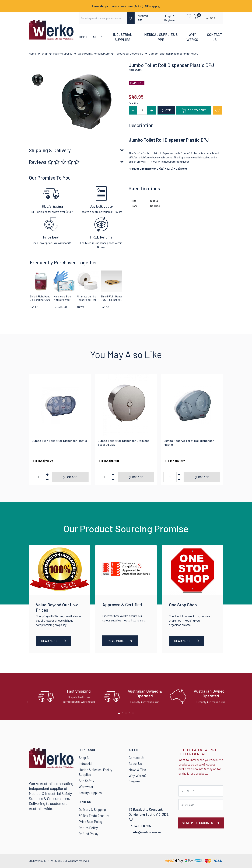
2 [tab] (123, 714)
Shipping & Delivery (50, 150)
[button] (188, 16)
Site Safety (86, 781)
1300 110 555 (143, 18)
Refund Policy (89, 834)
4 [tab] (130, 714)
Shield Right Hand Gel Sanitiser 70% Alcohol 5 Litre (40, 300)
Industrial (85, 764)
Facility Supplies (90, 793)
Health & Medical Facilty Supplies (96, 772)
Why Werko (192, 37)
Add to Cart (194, 110)
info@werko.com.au (147, 832)
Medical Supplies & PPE (161, 37)
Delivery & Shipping (92, 810)
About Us (135, 764)
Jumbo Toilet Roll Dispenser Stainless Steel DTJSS (123, 443)
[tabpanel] (60, 696)
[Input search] (103, 18)
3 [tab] (127, 714)
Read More (54, 641)
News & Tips (137, 770)
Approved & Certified (122, 604)
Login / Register (170, 18)
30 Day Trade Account (94, 816)
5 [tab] (134, 714)
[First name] (201, 791)
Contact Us (214, 37)
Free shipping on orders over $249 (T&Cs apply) (126, 6)
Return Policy (88, 828)
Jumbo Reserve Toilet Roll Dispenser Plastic (189, 443)
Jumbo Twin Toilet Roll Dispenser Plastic (59, 441)
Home (83, 37)
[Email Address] (201, 805)
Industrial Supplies (122, 37)
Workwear (86, 787)
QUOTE (166, 110)
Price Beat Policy (91, 822)
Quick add (70, 477)
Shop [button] (97, 37)
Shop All (85, 758)
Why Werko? (138, 776)
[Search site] (131, 18)
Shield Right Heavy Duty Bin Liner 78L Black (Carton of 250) (112, 301)
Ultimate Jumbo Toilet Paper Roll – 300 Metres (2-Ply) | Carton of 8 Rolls (88, 301)
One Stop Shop (183, 605)
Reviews (54, 162)
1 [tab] (120, 714)
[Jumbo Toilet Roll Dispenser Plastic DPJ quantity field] (142, 110)
